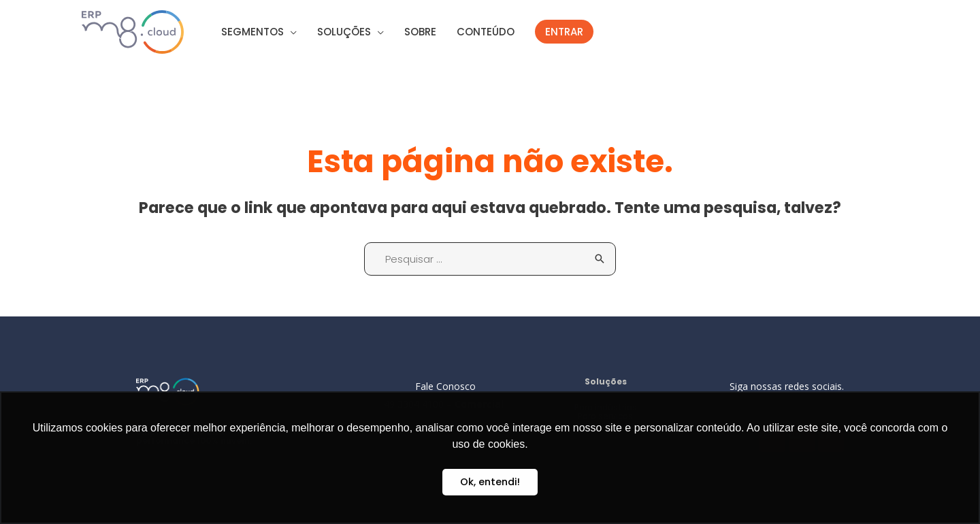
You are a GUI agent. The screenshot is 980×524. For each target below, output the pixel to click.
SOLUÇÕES (344, 32)
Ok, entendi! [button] (490, 482)
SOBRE (420, 32)
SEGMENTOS (252, 32)
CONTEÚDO (486, 32)
